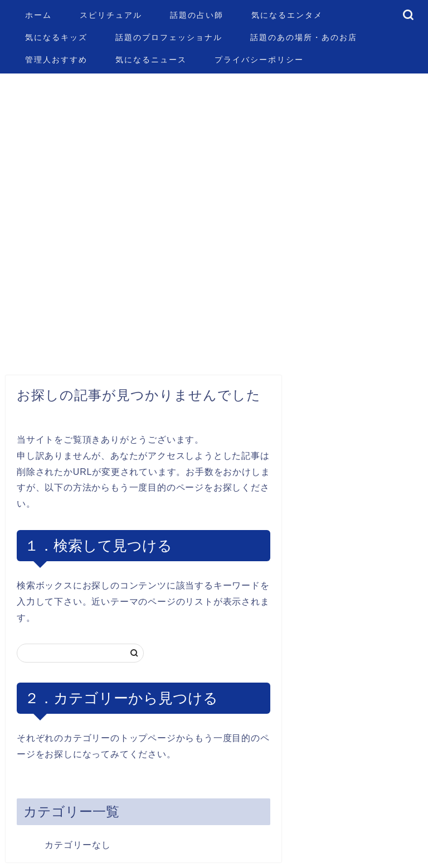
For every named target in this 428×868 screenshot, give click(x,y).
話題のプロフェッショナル (169, 37)
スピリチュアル (111, 15)
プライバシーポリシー (259, 60)
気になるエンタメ (287, 15)
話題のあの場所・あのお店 (304, 37)
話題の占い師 (197, 15)
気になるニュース (151, 60)
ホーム (38, 15)
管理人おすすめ (56, 60)
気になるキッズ (56, 37)
